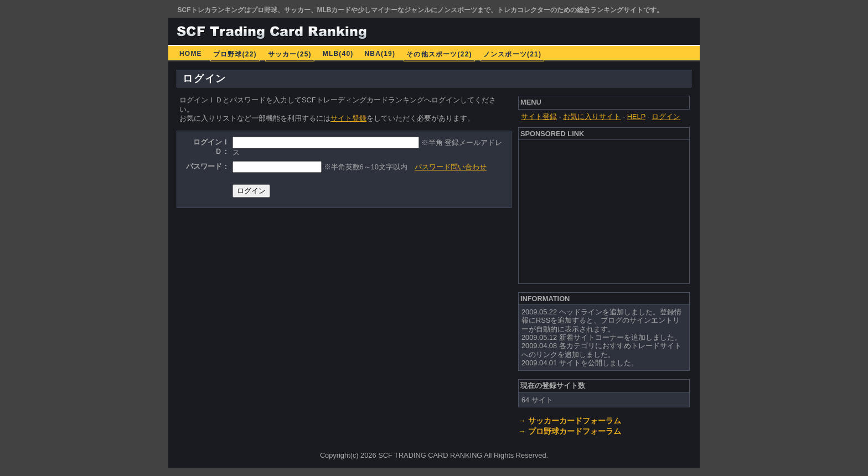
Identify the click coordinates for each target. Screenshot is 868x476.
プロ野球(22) (235, 54)
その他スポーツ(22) (439, 54)
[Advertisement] (604, 210)
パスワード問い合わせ (451, 167)
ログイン (666, 117)
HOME (191, 54)
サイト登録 (348, 118)
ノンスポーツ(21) (512, 54)
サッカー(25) (290, 54)
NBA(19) (380, 54)
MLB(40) (338, 54)
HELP (636, 117)
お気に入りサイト (592, 117)
